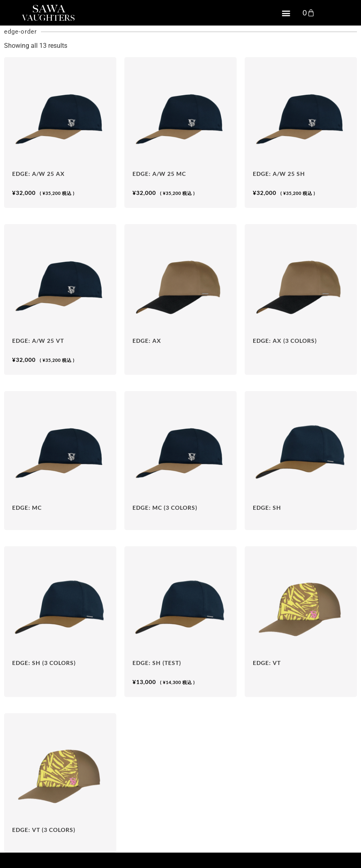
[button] (286, 13)
